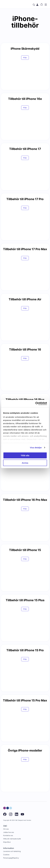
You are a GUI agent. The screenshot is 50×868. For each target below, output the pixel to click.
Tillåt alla (25, 455)
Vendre (29, 820)
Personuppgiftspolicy (11, 858)
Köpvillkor (7, 842)
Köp (25, 58)
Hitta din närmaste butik (12, 839)
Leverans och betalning (12, 851)
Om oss (6, 829)
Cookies (6, 855)
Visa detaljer (36, 448)
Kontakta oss (8, 835)
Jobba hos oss (9, 832)
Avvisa (25, 463)
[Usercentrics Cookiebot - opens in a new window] (36, 404)
